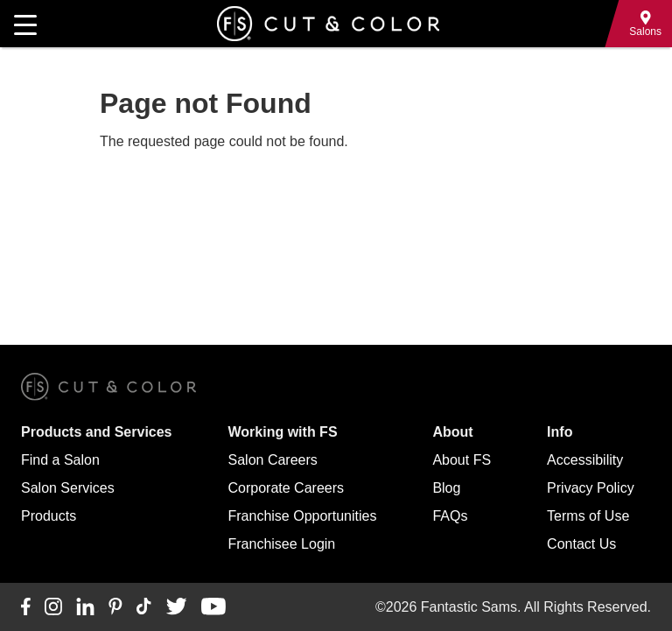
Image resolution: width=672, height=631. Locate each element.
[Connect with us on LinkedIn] (85, 607)
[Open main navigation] (25, 24)
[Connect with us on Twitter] (176, 607)
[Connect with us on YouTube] (213, 607)
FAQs (450, 516)
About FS (462, 460)
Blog (446, 488)
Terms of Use (588, 516)
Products (49, 516)
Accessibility (585, 460)
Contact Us (581, 544)
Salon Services (68, 488)
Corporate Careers (287, 488)
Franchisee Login (282, 544)
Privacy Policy (591, 488)
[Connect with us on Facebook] (26, 607)
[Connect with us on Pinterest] (115, 607)
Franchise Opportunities (303, 516)
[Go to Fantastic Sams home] (328, 24)
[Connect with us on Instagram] (53, 607)
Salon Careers (273, 460)
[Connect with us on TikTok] (144, 607)
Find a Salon (60, 460)
